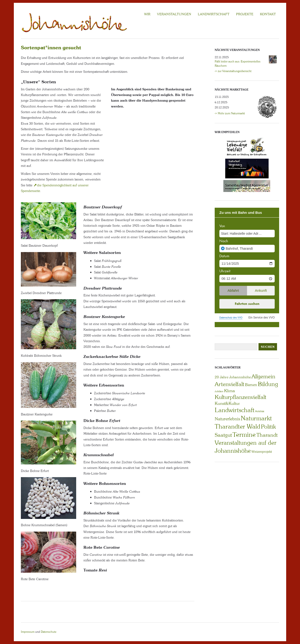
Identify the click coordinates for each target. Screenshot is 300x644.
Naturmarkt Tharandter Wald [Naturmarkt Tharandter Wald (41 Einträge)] (243, 422)
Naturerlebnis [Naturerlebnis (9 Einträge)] (227, 419)
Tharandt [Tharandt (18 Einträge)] (267, 435)
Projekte (245, 14)
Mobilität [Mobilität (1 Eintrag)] (260, 411)
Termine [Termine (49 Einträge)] (244, 435)
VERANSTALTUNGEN (174, 14)
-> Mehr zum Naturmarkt (230, 113)
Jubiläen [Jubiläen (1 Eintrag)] (219, 391)
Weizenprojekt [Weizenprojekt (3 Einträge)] (262, 452)
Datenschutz (49, 632)
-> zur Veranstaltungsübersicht (233, 71)
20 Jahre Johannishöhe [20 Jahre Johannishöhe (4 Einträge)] (233, 377)
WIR (147, 14)
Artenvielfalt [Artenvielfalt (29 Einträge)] (229, 384)
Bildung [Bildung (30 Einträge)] (268, 384)
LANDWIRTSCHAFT (214, 14)
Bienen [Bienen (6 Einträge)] (251, 385)
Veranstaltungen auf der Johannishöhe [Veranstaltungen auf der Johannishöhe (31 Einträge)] (246, 447)
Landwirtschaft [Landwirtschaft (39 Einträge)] (234, 410)
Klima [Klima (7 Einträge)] (229, 391)
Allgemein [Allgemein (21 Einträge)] (263, 376)
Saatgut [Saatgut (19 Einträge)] (223, 435)
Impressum (28, 632)
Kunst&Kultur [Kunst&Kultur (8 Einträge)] (227, 403)
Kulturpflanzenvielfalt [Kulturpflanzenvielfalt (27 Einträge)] (240, 397)
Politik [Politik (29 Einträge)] (268, 427)
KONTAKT (268, 14)
